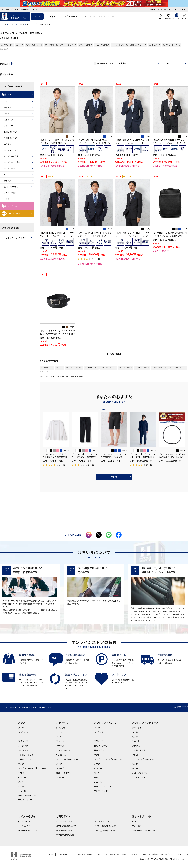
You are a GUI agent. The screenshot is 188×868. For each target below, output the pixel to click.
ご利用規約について (66, 854)
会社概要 (134, 854)
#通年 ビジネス (155, 45)
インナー (22, 777)
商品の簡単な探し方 (65, 835)
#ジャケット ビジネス (120, 45)
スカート (60, 741)
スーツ (21, 24)
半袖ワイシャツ (10, 138)
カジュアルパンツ (11, 168)
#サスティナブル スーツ (172, 45)
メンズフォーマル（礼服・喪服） (33, 768)
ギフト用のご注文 (102, 821)
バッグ (7, 174)
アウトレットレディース (145, 723)
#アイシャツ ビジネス (68, 45)
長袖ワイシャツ (10, 132)
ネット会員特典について (105, 830)
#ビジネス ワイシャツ (34, 45)
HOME (51, 854)
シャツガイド (24, 826)
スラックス (8, 120)
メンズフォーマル (11, 150)
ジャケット (8, 107)
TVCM (152, 9)
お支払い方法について (66, 826)
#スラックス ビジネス (138, 45)
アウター (22, 773)
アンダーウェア (10, 193)
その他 (7, 199)
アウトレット (71, 16)
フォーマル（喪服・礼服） (68, 759)
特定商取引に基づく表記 (116, 854)
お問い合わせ (180, 9)
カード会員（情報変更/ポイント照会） (157, 854)
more (114, 477)
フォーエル (137, 826)
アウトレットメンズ (105, 723)
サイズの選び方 (27, 816)
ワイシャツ (23, 750)
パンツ (21, 782)
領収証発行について (65, 830)
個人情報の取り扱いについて (90, 854)
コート (7, 114)
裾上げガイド (24, 821)
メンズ (37, 16)
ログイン (36, 9)
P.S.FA (134, 821)
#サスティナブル (7, 45)
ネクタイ (8, 144)
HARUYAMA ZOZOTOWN (144, 830)
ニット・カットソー (65, 750)
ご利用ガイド (165, 9)
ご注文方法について (65, 821)
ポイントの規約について (105, 826)
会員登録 (25, 9)
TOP (4, 24)
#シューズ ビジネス (102, 45)
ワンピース (61, 755)
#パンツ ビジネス (86, 45)
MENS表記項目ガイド (28, 830)
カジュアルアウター (12, 156)
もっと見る (4, 49)
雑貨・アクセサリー (12, 187)
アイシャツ (8, 126)
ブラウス (60, 746)
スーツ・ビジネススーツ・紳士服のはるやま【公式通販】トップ (26, 707)
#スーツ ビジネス (51, 45)
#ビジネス (20, 45)
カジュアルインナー (12, 162)
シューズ (8, 181)
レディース (52, 16)
